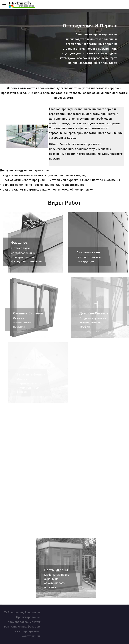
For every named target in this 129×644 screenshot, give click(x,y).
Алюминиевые (90, 252)
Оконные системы (31, 313)
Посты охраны (58, 570)
